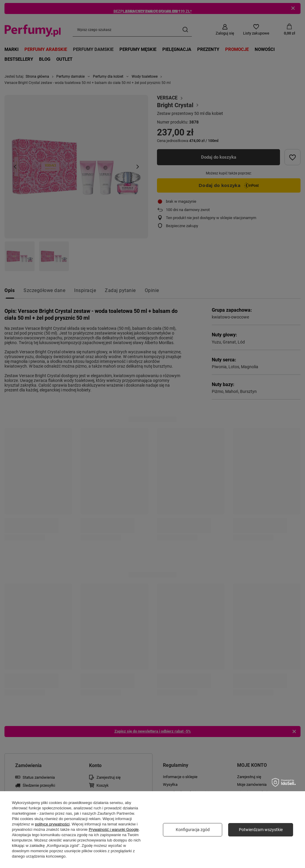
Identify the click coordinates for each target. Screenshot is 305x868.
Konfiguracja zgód (193, 830)
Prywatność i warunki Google (114, 829)
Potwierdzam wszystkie (261, 830)
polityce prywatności (52, 824)
